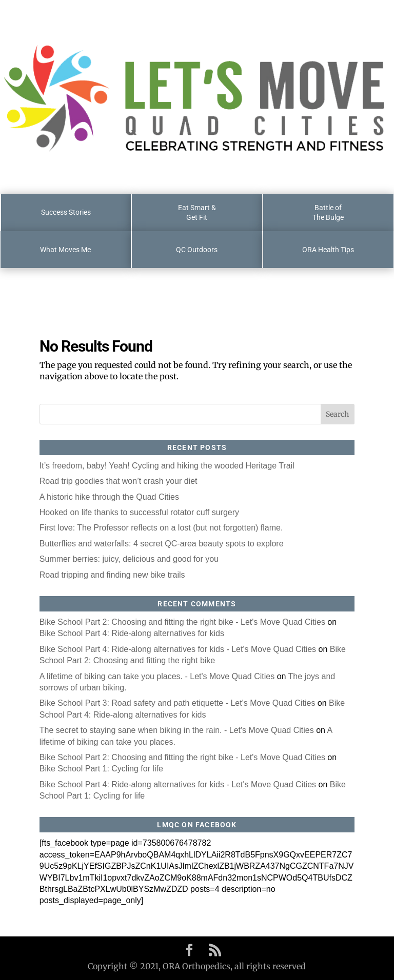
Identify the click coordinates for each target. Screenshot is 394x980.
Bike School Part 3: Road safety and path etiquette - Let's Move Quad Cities (178, 703)
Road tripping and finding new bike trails (112, 575)
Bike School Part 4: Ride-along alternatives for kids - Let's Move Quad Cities (178, 649)
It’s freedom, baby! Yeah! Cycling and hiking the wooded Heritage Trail (167, 466)
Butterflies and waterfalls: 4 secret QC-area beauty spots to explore (162, 544)
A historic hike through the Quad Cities (109, 497)
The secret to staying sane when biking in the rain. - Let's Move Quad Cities (177, 730)
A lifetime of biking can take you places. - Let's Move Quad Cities (157, 676)
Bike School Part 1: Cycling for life (101, 769)
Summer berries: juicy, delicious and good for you (129, 559)
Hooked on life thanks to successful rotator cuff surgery (139, 512)
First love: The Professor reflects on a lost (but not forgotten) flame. (161, 528)
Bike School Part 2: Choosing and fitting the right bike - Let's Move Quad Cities (182, 622)
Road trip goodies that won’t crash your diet (119, 481)
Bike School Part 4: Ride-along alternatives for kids (132, 633)
